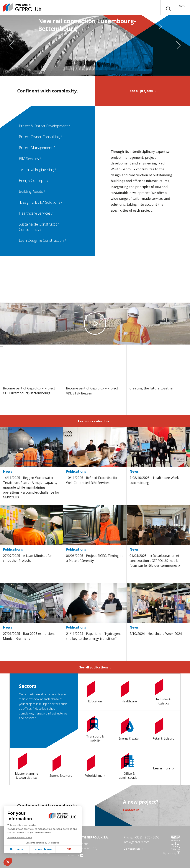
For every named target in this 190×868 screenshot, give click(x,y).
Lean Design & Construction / (42, 240)
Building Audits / (32, 191)
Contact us (131, 810)
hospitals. (31, 718)
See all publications (94, 667)
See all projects (141, 91)
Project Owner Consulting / (40, 137)
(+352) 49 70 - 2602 (146, 837)
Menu (183, 7)
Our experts (27, 694)
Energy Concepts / (34, 181)
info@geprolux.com (136, 842)
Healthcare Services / (36, 213)
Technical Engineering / (37, 170)
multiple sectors (50, 704)
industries (39, 709)
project (30, 704)
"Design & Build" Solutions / (41, 202)
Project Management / (37, 148)
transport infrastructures (50, 713)
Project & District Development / (44, 126)
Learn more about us (94, 421)
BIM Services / (30, 159)
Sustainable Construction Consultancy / (39, 227)
